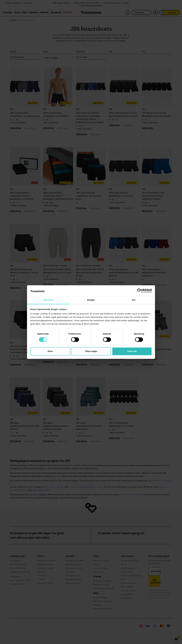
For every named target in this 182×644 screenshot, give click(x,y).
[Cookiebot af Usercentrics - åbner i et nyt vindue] (139, 291)
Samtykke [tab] (48, 300)
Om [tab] (134, 300)
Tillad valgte (91, 351)
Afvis (50, 351)
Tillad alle (132, 351)
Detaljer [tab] (91, 300)
